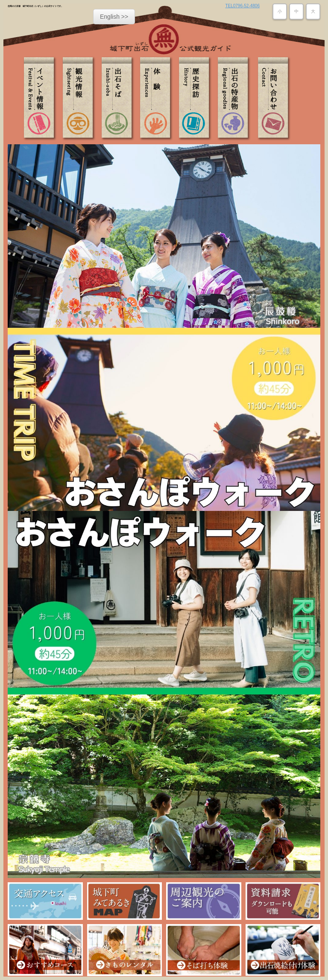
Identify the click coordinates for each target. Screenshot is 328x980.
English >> (114, 17)
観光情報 (80, 99)
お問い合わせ (272, 99)
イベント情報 (42, 99)
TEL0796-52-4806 (242, 6)
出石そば (119, 99)
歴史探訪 (196, 99)
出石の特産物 (234, 99)
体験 (157, 99)
